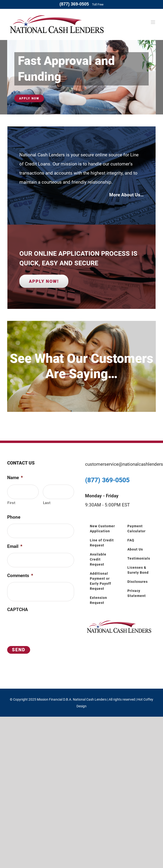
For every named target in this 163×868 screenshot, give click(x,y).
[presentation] (43, 625)
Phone (14, 517)
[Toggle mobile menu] (153, 22)
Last (47, 503)
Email (15, 546)
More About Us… (126, 195)
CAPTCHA (18, 610)
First (11, 503)
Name (15, 478)
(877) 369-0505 (74, 4)
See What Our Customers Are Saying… (81, 366)
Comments (20, 576)
